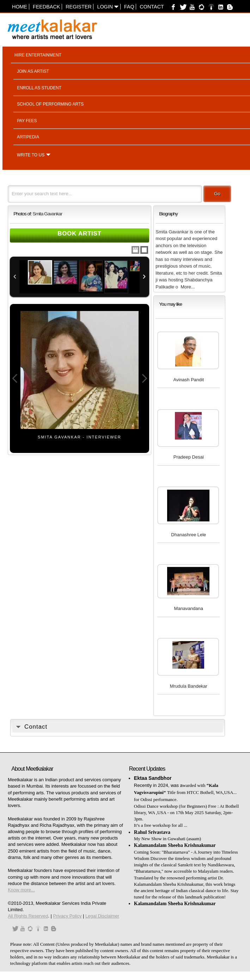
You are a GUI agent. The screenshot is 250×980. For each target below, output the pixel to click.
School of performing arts (50, 104)
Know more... (21, 890)
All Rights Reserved (28, 916)
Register (79, 7)
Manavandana (189, 608)
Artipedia (28, 137)
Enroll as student (39, 88)
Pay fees (27, 121)
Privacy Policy (68, 916)
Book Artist (80, 234)
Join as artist (33, 71)
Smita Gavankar (47, 214)
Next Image (144, 378)
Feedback (47, 7)
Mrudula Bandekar (189, 686)
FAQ (129, 7)
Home (20, 7)
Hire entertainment (38, 55)
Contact (152, 7)
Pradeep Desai (189, 457)
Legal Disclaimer (102, 916)
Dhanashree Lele (188, 535)
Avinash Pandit (189, 380)
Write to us (31, 155)
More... (188, 287)
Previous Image (15, 378)
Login (108, 7)
